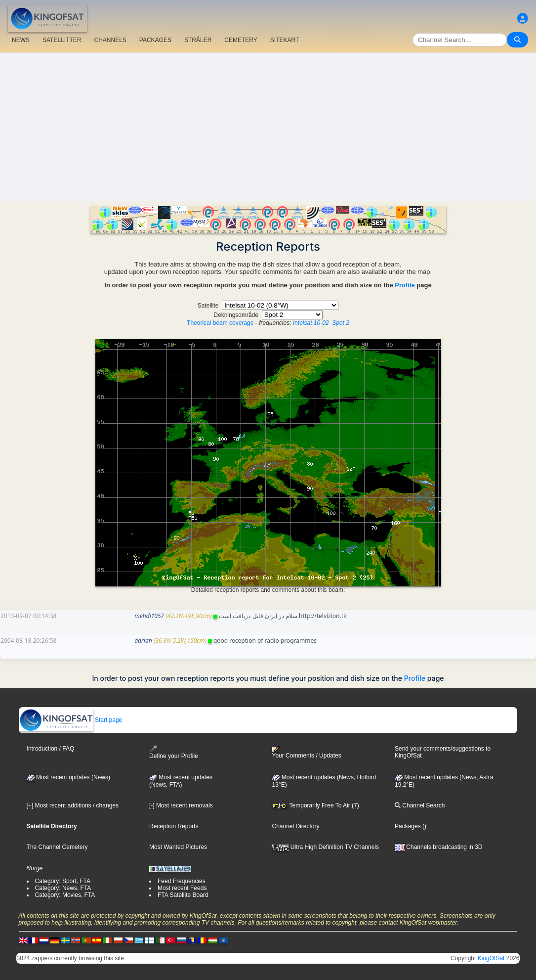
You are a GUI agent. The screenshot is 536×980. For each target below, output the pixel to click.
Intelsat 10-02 (311, 323)
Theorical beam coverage (220, 323)
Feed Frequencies (182, 881)
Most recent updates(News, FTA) (181, 781)
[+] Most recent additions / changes (73, 805)
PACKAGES (155, 40)
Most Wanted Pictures (178, 847)
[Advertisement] (268, 127)
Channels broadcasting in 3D (438, 847)
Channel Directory (295, 826)
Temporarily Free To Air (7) (315, 805)
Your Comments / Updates (306, 753)
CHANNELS (110, 40)
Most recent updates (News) (68, 777)
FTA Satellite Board (183, 895)
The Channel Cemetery (57, 847)
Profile (405, 285)
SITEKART (285, 40)
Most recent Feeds (182, 888)
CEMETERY (241, 40)
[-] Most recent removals (181, 805)
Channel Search (420, 805)
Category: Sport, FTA (63, 881)
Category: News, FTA (63, 888)
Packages (408, 826)
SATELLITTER (62, 40)
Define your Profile (174, 752)
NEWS (21, 40)
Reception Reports (174, 826)
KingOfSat (491, 958)
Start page (71, 720)
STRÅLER (198, 40)
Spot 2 (341, 323)
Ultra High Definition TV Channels (325, 847)
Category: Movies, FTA (65, 895)
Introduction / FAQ (51, 749)
